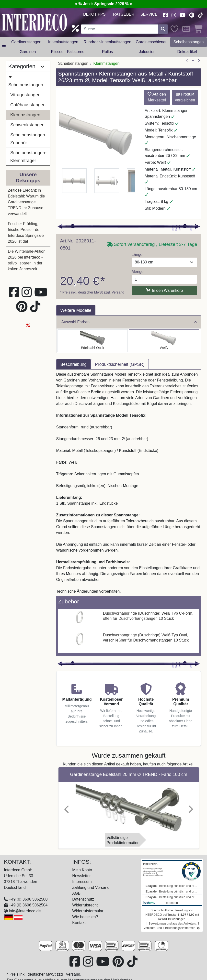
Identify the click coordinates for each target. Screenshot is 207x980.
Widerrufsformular (88, 911)
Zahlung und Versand (91, 887)
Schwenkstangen (27, 125)
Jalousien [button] (147, 52)
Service (149, 14)
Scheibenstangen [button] (189, 42)
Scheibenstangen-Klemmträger (28, 157)
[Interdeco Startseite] (34, 22)
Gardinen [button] (28, 52)
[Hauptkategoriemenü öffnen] (4, 47)
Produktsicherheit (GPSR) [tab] (120, 364)
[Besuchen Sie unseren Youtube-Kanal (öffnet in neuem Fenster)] (183, 15)
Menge (138, 272)
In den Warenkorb (164, 290)
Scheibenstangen (26, 80)
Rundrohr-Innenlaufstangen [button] (108, 42)
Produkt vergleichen (185, 97)
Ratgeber (124, 14)
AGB (76, 893)
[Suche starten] (163, 29)
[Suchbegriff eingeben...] (119, 29)
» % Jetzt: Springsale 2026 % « (103, 4)
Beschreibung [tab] (74, 364)
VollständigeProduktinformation (123, 840)
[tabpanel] (129, 483)
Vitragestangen (25, 95)
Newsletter (81, 876)
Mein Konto (82, 870)
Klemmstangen (25, 115)
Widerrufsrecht (85, 905)
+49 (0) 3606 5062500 (28, 899)
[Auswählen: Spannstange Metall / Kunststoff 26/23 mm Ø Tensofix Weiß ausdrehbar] (164, 341)
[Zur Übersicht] (193, 61)
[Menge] (164, 279)
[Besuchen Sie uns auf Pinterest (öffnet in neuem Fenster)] (192, 15)
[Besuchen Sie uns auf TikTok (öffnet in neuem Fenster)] (200, 15)
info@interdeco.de (25, 911)
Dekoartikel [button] (187, 52)
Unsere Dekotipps (28, 177)
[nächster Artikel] (199, 61)
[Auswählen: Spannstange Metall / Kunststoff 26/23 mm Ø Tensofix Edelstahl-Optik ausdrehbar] (93, 341)
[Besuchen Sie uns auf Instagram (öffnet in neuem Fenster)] (174, 15)
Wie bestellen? (85, 917)
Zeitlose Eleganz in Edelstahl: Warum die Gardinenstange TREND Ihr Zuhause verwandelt (26, 202)
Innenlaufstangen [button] (63, 42)
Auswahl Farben (129, 322)
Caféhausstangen (28, 105)
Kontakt (79, 923)
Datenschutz (83, 899)
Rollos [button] (107, 52)
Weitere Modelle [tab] (76, 310)
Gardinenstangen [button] (26, 42)
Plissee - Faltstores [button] (68, 52)
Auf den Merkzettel (157, 97)
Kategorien (26, 66)
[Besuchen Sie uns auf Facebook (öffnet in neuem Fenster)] (165, 15)
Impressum (82, 882)
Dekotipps (94, 14)
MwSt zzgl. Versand (109, 292)
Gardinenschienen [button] (152, 42)
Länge (137, 255)
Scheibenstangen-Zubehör (28, 139)
